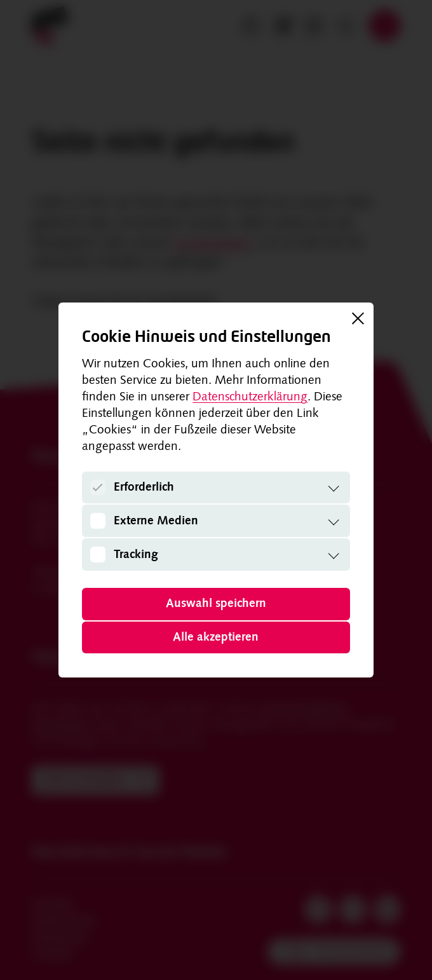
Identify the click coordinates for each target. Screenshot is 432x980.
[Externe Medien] (98, 521)
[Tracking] (98, 555)
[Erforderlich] (98, 488)
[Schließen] (358, 318)
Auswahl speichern (216, 604)
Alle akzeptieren (216, 637)
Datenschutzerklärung (250, 398)
